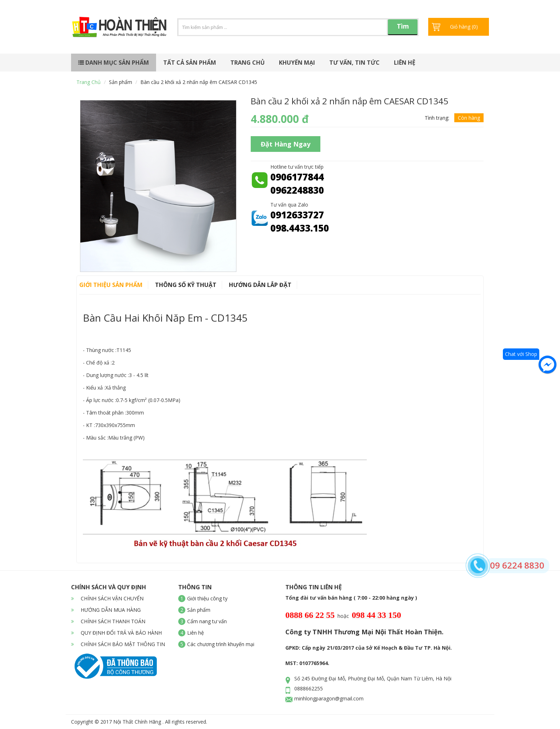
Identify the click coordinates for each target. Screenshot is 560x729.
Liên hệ (405, 63)
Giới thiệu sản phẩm (111, 285)
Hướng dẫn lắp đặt (260, 285)
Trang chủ (247, 63)
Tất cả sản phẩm (190, 63)
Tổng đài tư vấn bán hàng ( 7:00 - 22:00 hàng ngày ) (351, 598)
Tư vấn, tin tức (354, 63)
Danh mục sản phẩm (114, 63)
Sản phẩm (121, 82)
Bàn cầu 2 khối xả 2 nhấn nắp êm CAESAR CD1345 (199, 82)
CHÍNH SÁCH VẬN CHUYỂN (107, 598)
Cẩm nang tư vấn (207, 621)
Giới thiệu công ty (207, 598)
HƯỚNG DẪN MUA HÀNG (106, 610)
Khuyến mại (297, 63)
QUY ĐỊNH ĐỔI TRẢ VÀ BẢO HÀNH (116, 633)
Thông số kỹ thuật (186, 285)
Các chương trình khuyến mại (221, 644)
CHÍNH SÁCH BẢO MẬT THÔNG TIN (118, 644)
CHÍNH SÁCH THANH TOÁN (108, 621)
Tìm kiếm (403, 28)
